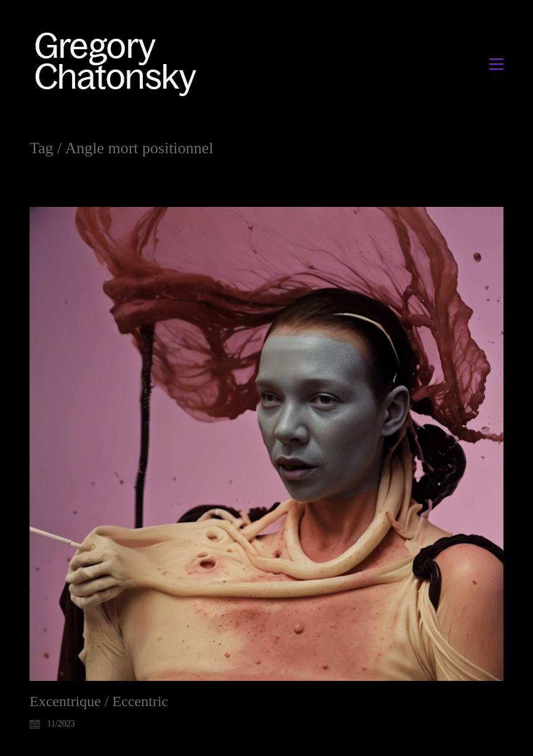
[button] (496, 64)
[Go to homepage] (119, 64)
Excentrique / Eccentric (99, 701)
